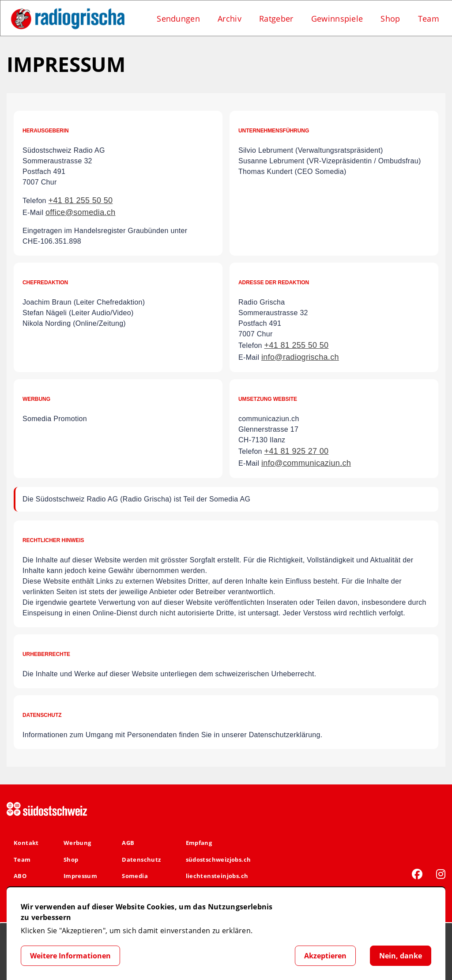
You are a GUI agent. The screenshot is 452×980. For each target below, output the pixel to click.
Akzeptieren (325, 956)
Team (429, 19)
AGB (128, 843)
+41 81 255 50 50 (81, 200)
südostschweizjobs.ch (218, 859)
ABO (20, 876)
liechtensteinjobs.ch (217, 876)
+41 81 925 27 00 (297, 451)
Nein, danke (401, 956)
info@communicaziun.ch (306, 463)
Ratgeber (276, 19)
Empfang (199, 843)
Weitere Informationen (70, 956)
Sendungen (178, 19)
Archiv (230, 19)
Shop (390, 19)
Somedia (135, 876)
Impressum (81, 876)
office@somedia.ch (80, 212)
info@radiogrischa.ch (300, 357)
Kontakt (26, 843)
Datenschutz (141, 859)
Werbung (77, 843)
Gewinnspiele (337, 19)
